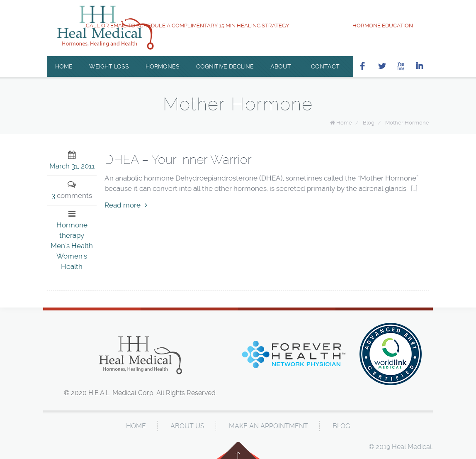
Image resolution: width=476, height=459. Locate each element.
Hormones (163, 66)
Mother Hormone (407, 123)
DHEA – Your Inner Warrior (178, 160)
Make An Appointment (268, 426)
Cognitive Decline (225, 66)
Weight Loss (109, 66)
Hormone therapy (72, 230)
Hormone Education (376, 26)
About (281, 66)
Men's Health (72, 246)
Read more (126, 205)
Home (64, 66)
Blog (369, 123)
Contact (324, 66)
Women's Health (72, 261)
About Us (187, 426)
